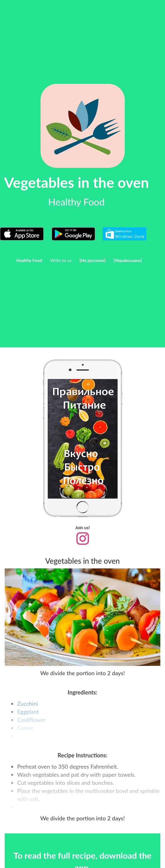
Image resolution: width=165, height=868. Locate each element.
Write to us (61, 260)
